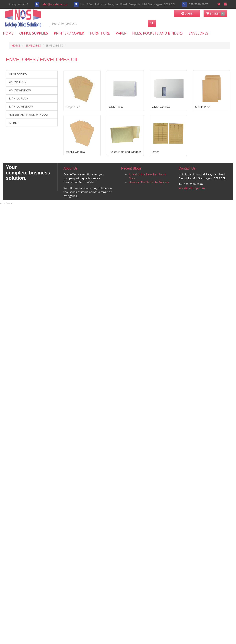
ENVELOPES (33, 45)
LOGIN (187, 13)
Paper (121, 33)
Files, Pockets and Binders (157, 33)
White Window (20, 90)
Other (14, 123)
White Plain (18, 82)
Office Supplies (34, 33)
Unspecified (18, 74)
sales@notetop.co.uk (55, 4)
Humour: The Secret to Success (149, 182)
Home (8, 33)
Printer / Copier (69, 33)
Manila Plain (19, 98)
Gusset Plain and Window (29, 114)
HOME (16, 45)
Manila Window (21, 106)
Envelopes (198, 33)
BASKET (215, 14)
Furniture (100, 33)
